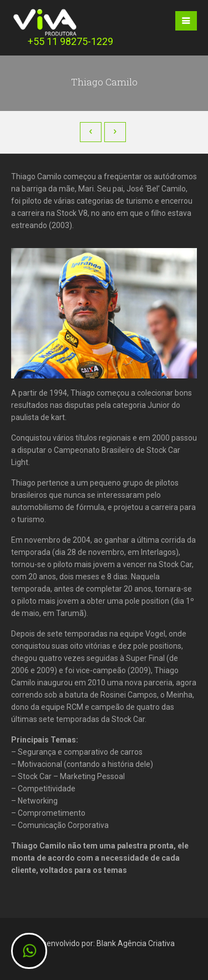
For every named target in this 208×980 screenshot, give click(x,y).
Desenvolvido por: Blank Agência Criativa (104, 943)
